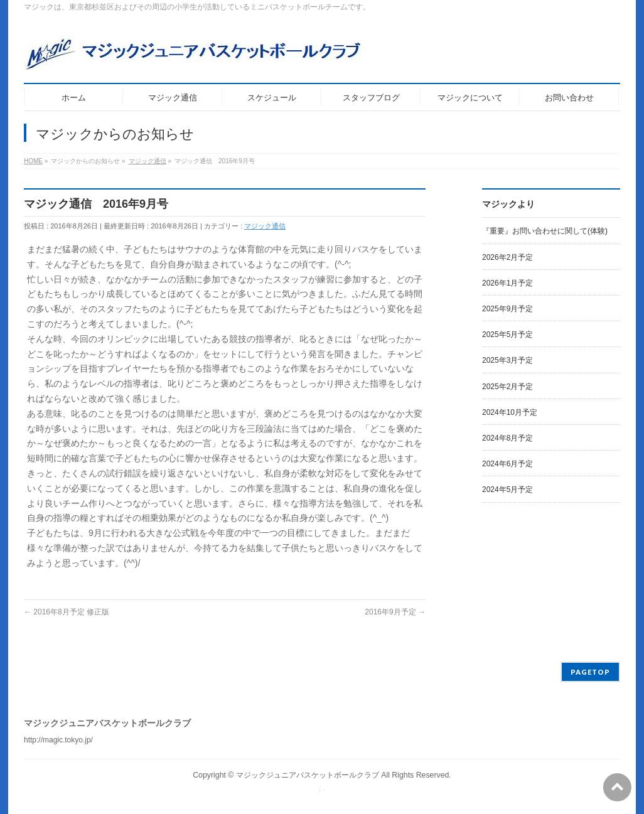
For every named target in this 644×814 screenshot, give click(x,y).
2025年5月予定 (507, 335)
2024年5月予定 (507, 490)
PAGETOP (590, 672)
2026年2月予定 (507, 257)
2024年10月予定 (510, 412)
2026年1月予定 (507, 283)
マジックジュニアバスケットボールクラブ (308, 775)
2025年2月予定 (507, 387)
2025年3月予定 (507, 360)
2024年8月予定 (507, 438)
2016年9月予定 (395, 612)
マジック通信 (265, 226)
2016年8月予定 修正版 (67, 612)
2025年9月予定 (507, 309)
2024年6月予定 (507, 464)
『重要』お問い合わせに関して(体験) (545, 231)
